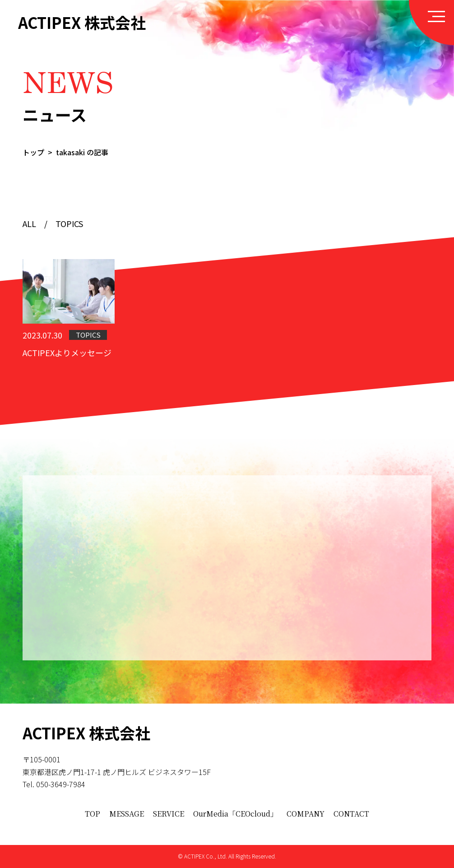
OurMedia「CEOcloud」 (235, 814)
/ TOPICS (60, 225)
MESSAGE (127, 814)
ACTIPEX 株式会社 (82, 23)
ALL (29, 225)
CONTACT (351, 814)
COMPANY (306, 814)
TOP (93, 814)
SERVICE (169, 814)
